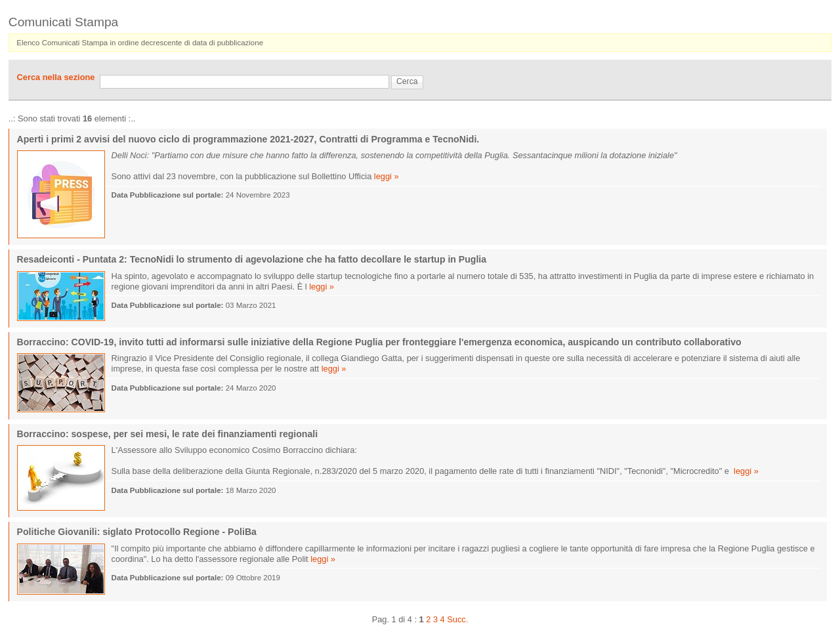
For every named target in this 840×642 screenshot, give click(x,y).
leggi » (387, 176)
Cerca (407, 81)
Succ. (457, 619)
